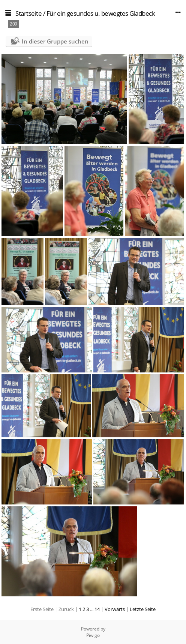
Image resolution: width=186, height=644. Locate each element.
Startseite (28, 13)
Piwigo (93, 635)
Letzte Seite (143, 609)
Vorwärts (115, 609)
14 (97, 609)
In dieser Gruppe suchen (55, 41)
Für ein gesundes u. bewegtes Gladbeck (101, 13)
